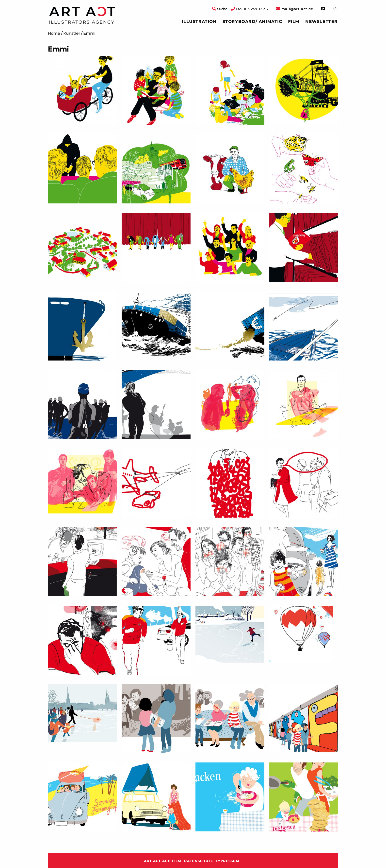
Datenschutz (198, 861)
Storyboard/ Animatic (252, 22)
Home (54, 33)
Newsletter (322, 22)
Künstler (72, 33)
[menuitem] (199, 22)
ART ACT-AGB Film (162, 861)
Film (294, 22)
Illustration (199, 22)
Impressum (228, 861)
